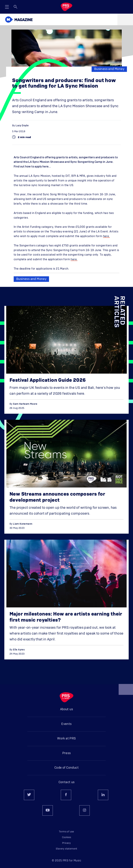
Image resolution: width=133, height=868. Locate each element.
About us (66, 709)
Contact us (67, 782)
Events (66, 724)
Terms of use (66, 832)
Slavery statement (66, 849)
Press (67, 753)
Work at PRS (66, 739)
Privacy (66, 843)
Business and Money (109, 69)
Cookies (67, 837)
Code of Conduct (66, 768)
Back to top (126, 691)
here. (106, 236)
